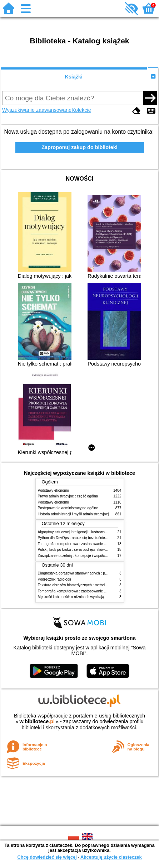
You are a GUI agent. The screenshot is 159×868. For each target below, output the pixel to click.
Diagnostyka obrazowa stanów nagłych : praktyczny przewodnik (89, 573)
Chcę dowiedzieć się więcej (47, 857)
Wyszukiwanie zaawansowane (37, 110)
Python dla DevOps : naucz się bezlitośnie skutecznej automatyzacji (92, 538)
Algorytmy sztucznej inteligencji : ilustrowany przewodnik (83, 532)
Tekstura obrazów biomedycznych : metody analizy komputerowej (90, 585)
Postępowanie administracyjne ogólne (68, 508)
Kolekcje (81, 110)
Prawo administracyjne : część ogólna (68, 496)
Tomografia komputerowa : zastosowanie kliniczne (78, 544)
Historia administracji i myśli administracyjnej (73, 514)
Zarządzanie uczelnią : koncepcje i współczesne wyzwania (85, 556)
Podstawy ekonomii (53, 490)
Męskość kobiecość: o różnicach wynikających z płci (79, 597)
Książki (74, 77)
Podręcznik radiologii (54, 579)
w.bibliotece (37, 721)
